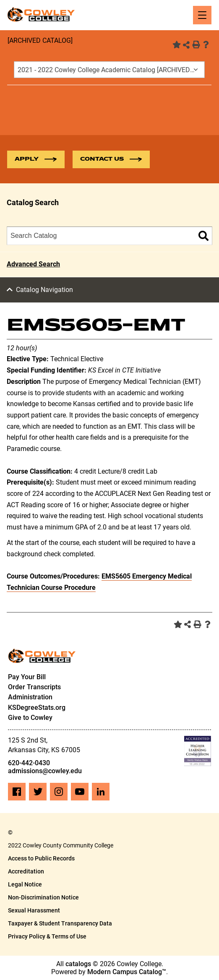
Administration (30, 697)
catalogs (78, 964)
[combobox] (109, 70)
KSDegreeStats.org (37, 708)
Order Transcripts (34, 687)
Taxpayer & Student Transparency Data (60, 923)
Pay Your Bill (27, 677)
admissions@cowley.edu (45, 771)
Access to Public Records (41, 858)
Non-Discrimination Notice (43, 897)
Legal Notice (25, 884)
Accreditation (26, 871)
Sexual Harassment (34, 910)
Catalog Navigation (44, 290)
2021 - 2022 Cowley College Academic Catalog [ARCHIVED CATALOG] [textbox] (111, 70)
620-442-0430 (29, 763)
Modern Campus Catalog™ (127, 972)
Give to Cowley (30, 718)
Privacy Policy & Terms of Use (47, 936)
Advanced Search (33, 264)
